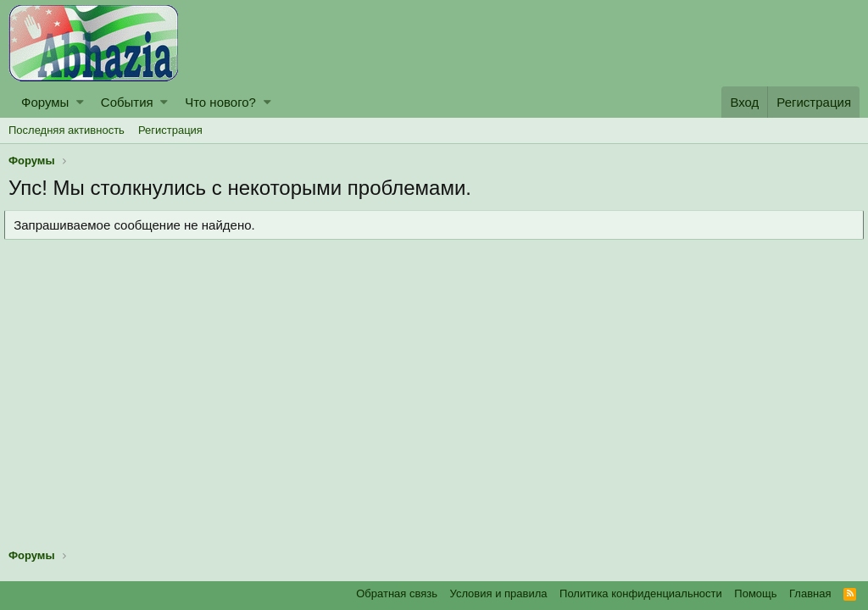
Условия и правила (499, 593)
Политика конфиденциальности (641, 593)
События (127, 102)
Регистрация (170, 130)
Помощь (755, 593)
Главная (810, 593)
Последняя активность (67, 130)
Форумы (45, 102)
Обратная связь (397, 593)
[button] (80, 102)
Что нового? (220, 102)
